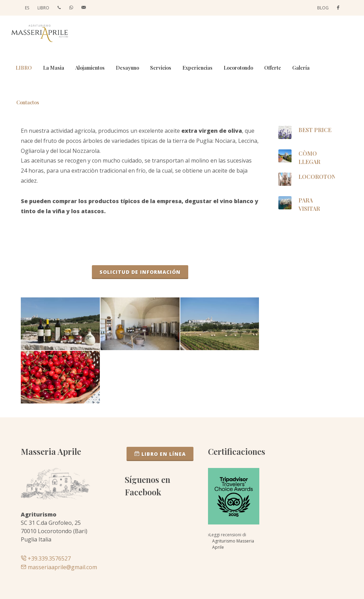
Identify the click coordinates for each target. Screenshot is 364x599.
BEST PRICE (315, 130)
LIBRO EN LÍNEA (160, 454)
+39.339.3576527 (46, 558)
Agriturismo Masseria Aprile (233, 544)
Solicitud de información (140, 272)
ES (27, 8)
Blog (323, 8)
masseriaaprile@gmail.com (59, 567)
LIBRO (43, 8)
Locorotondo (321, 177)
